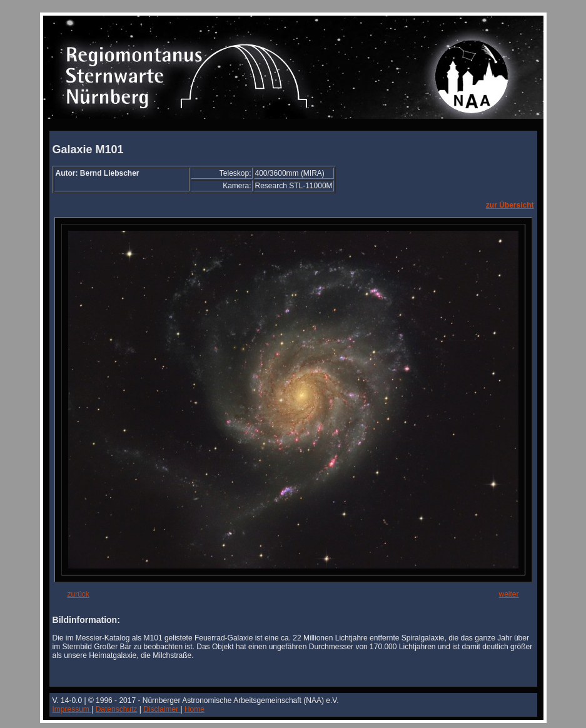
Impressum (72, 709)
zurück (78, 594)
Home (194, 709)
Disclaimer (162, 709)
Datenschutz (117, 709)
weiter (508, 594)
